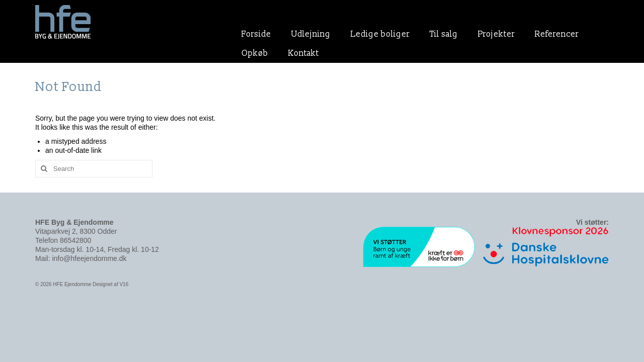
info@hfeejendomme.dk (89, 258)
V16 (124, 284)
